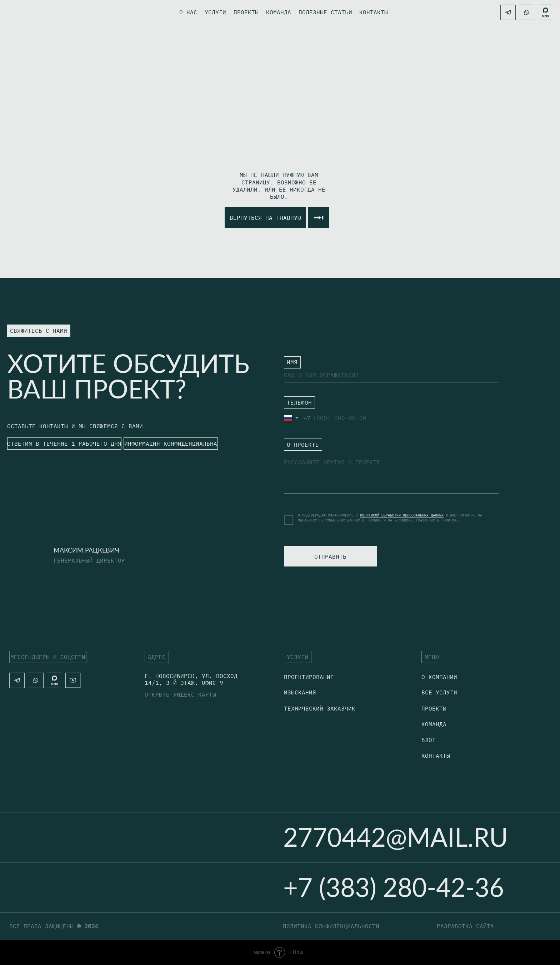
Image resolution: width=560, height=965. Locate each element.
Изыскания (300, 692)
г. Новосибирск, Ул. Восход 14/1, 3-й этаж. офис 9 (191, 679)
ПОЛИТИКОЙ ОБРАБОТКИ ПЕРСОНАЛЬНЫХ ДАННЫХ (402, 515)
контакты (374, 12)
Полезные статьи (325, 12)
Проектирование (309, 677)
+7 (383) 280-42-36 (394, 887)
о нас (188, 12)
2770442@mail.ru (396, 837)
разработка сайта (465, 926)
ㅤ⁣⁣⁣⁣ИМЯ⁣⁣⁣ (289, 362)
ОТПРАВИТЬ (330, 556)
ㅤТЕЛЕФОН (296, 405)
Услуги (215, 12)
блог (429, 740)
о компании (439, 677)
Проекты (246, 12)
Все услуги (439, 692)
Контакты (436, 756)
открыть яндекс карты (180, 694)
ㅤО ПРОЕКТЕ (300, 447)
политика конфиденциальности (331, 926)
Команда (279, 12)
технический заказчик (320, 708)
